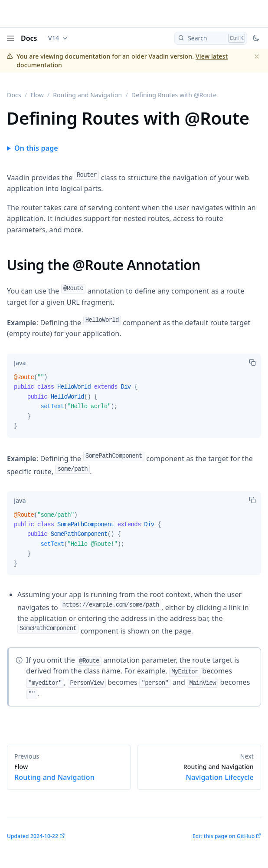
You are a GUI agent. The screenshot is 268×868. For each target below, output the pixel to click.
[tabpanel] (134, 405)
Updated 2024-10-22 (33, 836)
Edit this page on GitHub (224, 836)
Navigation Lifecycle (199, 772)
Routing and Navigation (87, 95)
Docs (29, 38)
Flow (37, 95)
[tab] (20, 363)
